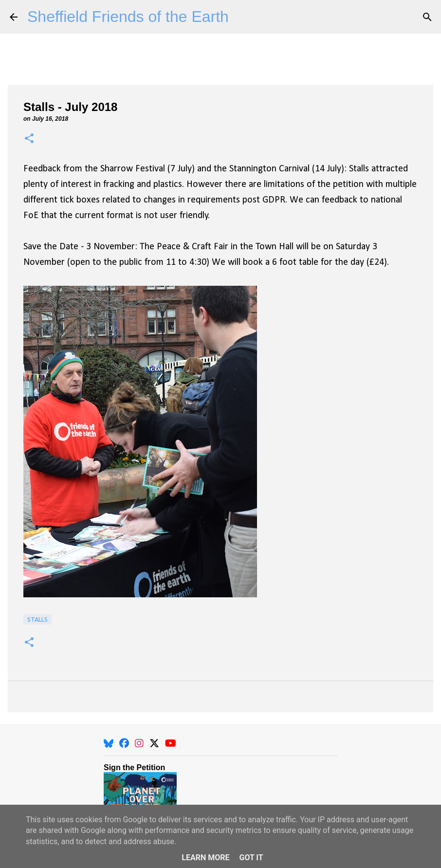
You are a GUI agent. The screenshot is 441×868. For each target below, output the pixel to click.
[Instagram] (139, 743)
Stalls (37, 619)
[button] (29, 139)
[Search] (427, 17)
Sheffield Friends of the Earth (128, 17)
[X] (154, 743)
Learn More (205, 858)
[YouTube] (171, 743)
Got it (251, 858)
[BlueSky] (109, 743)
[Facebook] (124, 743)
